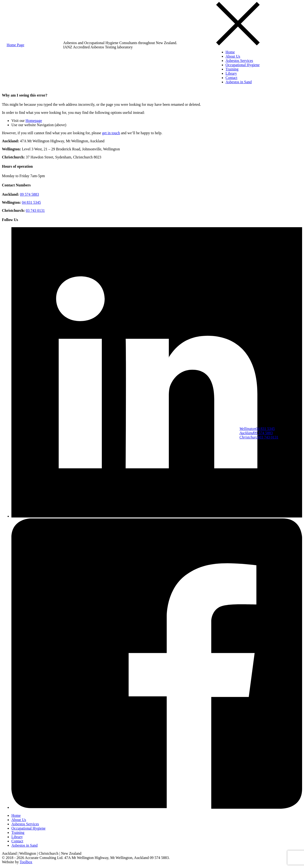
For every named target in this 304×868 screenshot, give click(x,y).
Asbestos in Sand (239, 82)
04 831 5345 (257, 429)
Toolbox (26, 862)
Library (231, 73)
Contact (232, 78)
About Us (233, 56)
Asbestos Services (239, 61)
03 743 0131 (259, 437)
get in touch (111, 133)
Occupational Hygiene (243, 65)
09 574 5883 (256, 433)
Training (232, 69)
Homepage (34, 121)
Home (230, 52)
